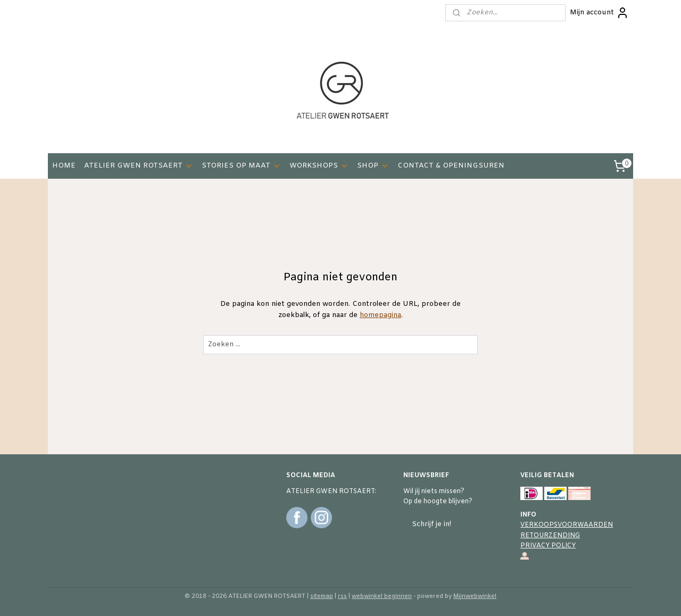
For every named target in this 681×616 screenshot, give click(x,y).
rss (342, 596)
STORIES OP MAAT (241, 166)
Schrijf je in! (431, 524)
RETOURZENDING (550, 536)
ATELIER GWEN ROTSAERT (139, 166)
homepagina (380, 315)
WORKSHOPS (319, 166)
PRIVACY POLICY (548, 546)
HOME (64, 166)
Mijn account (599, 13)
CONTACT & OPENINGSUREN (451, 166)
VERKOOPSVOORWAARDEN (567, 525)
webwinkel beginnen (382, 596)
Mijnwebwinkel (475, 596)
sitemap (322, 596)
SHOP (373, 166)
